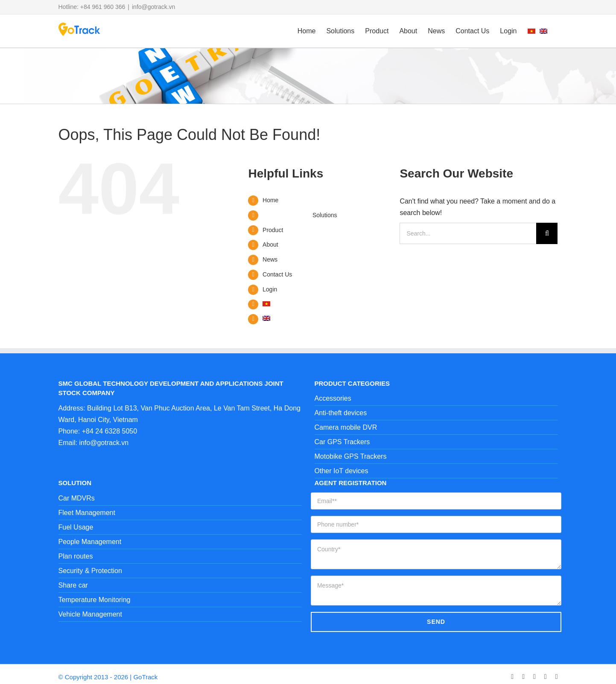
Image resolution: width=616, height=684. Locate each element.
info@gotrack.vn (153, 7)
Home (270, 200)
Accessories (333, 398)
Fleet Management (87, 513)
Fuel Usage (76, 527)
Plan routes (76, 556)
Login (270, 289)
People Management (90, 542)
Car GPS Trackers (342, 442)
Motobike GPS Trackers (351, 456)
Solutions (325, 215)
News (270, 259)
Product (273, 230)
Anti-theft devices (341, 413)
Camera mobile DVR (346, 427)
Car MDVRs (77, 498)
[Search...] (468, 233)
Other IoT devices (342, 471)
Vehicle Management (90, 614)
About (270, 244)
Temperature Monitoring (95, 600)
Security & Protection (90, 571)
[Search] (547, 233)
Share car (73, 585)
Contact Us (277, 274)
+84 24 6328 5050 (109, 431)
